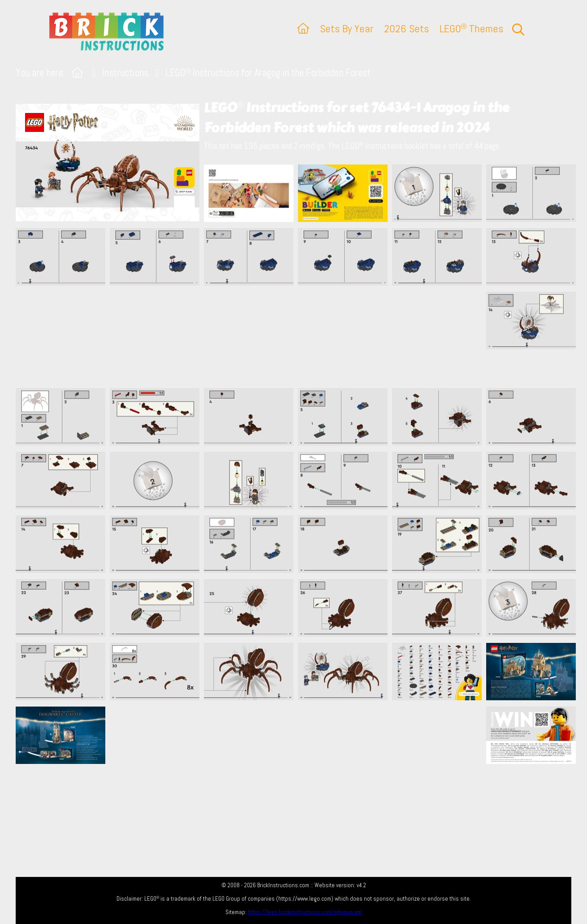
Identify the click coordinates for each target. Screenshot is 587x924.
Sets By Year (347, 28)
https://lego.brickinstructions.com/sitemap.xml (305, 912)
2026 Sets (406, 28)
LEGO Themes (471, 28)
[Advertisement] (298, 337)
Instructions (125, 73)
